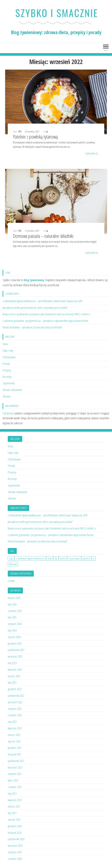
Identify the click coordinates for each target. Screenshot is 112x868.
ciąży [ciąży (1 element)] (11, 558)
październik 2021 (16, 761)
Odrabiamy (8, 413)
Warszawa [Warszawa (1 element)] (13, 564)
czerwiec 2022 (15, 715)
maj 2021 (12, 793)
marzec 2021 (14, 806)
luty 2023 (12, 682)
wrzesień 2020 (15, 846)
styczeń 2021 (14, 819)
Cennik (11, 581)
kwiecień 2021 (15, 800)
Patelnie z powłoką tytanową (35, 137)
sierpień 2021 (15, 774)
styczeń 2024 (14, 637)
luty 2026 (12, 604)
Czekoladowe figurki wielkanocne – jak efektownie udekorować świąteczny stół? (42, 301)
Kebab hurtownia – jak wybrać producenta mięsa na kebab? (32, 327)
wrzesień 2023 (15, 656)
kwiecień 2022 (15, 728)
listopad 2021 (15, 754)
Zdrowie (7, 396)
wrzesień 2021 (15, 767)
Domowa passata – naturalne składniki (43, 236)
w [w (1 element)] (94, 558)
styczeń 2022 (14, 741)
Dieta (5, 344)
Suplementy (9, 383)
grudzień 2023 (15, 643)
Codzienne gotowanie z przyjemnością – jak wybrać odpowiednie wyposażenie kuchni (45, 321)
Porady (6, 364)
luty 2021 (12, 813)
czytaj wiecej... (92, 153)
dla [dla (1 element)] (56, 558)
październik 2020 (16, 839)
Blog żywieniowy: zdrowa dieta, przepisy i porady (56, 32)
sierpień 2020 (15, 852)
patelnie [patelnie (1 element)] (86, 558)
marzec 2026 (14, 598)
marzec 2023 (14, 676)
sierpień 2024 (15, 624)
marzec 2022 (14, 735)
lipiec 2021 (13, 780)
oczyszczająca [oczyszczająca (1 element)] (74, 558)
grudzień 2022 (15, 689)
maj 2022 (12, 722)
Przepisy (7, 370)
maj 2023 (12, 663)
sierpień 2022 (15, 709)
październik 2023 (16, 650)
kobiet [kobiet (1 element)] (63, 558)
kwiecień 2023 (15, 670)
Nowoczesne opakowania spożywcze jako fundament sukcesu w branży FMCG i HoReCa (46, 314)
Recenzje (7, 377)
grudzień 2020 (15, 826)
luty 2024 (12, 630)
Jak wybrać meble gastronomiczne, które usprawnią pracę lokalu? (35, 308)
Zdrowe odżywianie (12, 390)
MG (20, 131)
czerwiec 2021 (15, 787)
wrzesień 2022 (15, 702)
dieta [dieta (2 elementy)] (50, 558)
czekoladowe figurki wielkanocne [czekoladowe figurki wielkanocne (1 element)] (30, 558)
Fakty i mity (8, 351)
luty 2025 (12, 617)
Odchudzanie (9, 357)
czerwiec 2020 (15, 859)
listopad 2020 (15, 833)
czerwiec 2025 (15, 611)
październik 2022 (16, 696)
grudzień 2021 (15, 748)
